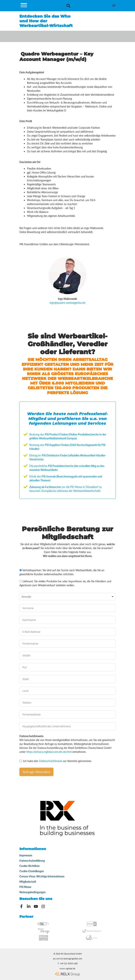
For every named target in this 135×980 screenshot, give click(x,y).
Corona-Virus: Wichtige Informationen (42, 876)
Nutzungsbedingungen (32, 892)
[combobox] (68, 597)
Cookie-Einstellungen (32, 871)
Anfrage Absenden (36, 772)
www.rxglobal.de (67, 969)
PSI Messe (25, 887)
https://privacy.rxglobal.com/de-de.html (49, 752)
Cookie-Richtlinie (29, 866)
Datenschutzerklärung (32, 861)
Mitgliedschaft (28, 882)
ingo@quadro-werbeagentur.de (67, 303)
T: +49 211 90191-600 (68, 963)
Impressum (26, 855)
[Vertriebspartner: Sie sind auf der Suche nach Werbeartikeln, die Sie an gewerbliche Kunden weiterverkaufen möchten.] (21, 570)
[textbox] (27, 597)
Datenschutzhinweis (51, 761)
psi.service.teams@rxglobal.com (68, 959)
